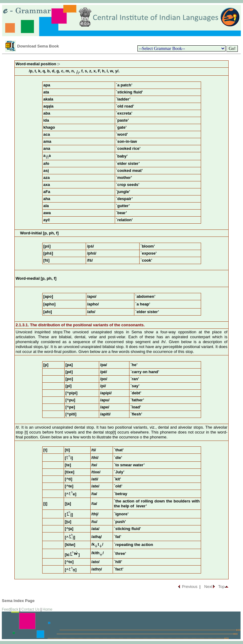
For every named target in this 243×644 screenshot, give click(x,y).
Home (47, 609)
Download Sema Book (38, 46)
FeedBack (10, 609)
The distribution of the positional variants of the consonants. (87, 325)
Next (208, 587)
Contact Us (30, 609)
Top (221, 587)
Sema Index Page (18, 601)
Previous (190, 587)
